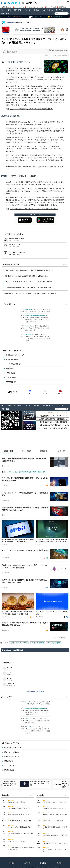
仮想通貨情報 (50, 50)
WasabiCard (29, 334)
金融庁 (9, 52)
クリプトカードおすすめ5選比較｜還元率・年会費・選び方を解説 (26, 472)
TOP (3, 10)
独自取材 (36, 10)
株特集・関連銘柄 (50, 7)
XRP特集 (40, 7)
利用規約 (59, 863)
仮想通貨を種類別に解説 (16, 239)
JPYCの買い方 (11, 382)
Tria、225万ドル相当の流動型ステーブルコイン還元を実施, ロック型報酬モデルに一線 (37, 328)
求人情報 (27, 863)
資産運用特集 (61, 7)
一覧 (64, 264)
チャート (27, 10)
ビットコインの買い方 (16, 244)
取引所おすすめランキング (15, 355)
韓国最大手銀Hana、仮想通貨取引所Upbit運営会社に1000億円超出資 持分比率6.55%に (18, 541)
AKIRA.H (6, 50)
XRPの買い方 (10, 373)
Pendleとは (10, 369)
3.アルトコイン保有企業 (54, 643)
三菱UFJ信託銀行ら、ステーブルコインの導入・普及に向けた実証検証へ (34, 209)
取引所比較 (60, 10)
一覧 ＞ (66, 413)
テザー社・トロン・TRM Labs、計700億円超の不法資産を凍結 (25, 550)
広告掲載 (11, 863)
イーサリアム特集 (31, 7)
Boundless (29, 309)
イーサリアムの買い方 (13, 364)
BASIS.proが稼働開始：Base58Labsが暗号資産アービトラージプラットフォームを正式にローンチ (38, 320)
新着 (9, 10)
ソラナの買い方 (11, 377)
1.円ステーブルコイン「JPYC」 (19, 643)
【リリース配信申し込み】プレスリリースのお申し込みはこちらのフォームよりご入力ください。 (39, 784)
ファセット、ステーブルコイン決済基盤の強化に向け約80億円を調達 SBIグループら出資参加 (52, 541)
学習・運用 (5, 14)
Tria (27, 326)
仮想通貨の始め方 (6, 7)
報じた (18, 122)
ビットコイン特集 (18, 7)
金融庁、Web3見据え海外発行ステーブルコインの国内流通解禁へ (32, 109)
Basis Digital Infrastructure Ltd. (36, 316)
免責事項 (43, 863)
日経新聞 (14, 52)
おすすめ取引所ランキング (17, 252)
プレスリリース (48, 10)
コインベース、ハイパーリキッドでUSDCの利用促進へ (52, 613)
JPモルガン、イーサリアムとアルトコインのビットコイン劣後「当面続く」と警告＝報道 (18, 613)
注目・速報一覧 (60, 637)
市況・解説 (17, 10)
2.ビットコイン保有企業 (37, 643)
